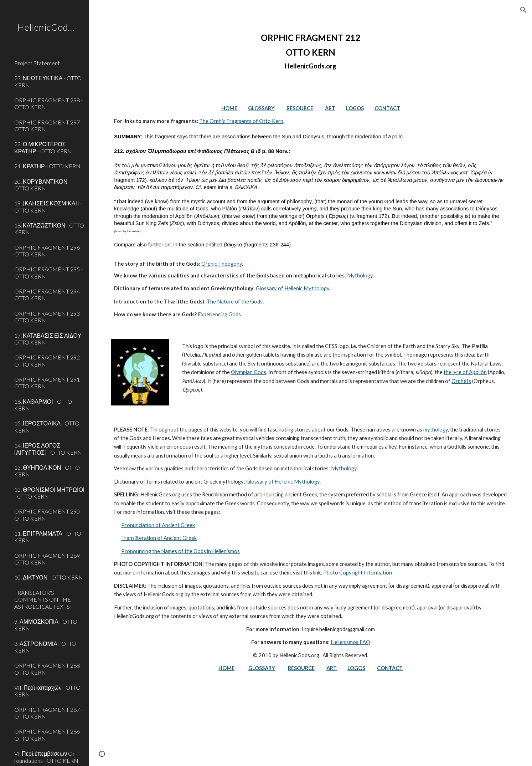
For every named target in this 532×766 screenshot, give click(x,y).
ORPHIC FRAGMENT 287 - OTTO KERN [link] (48, 713)
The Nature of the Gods (235, 302)
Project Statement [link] (37, 63)
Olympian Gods (249, 372)
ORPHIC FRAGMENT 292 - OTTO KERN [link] (48, 361)
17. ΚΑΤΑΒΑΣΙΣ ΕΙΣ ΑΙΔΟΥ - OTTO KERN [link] (49, 339)
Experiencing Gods (219, 314)
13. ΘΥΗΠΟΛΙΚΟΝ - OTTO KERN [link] (47, 471)
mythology (436, 430)
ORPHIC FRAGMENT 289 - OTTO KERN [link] (48, 559)
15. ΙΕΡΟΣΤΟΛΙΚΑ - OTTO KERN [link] (47, 427)
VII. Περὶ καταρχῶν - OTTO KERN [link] (47, 691)
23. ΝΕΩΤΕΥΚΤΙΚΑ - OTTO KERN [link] (48, 81)
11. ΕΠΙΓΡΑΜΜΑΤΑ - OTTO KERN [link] (48, 537)
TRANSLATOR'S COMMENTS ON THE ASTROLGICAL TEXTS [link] (43, 599)
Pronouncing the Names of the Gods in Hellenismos (180, 551)
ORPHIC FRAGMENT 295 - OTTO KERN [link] (48, 272)
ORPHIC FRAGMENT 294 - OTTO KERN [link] (48, 295)
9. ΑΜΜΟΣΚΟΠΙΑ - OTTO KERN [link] (46, 625)
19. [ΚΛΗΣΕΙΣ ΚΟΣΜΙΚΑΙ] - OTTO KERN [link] (48, 206)
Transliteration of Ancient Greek (159, 538)
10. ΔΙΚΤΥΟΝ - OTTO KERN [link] (49, 577)
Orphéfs (461, 381)
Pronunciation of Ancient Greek (158, 525)
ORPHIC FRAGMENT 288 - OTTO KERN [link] (48, 669)
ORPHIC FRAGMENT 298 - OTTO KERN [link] (48, 103)
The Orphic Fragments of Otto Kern (241, 121)
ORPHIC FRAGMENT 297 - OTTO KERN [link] (48, 126)
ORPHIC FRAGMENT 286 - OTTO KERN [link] (48, 735)
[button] (523, 10)
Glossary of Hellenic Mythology (293, 288)
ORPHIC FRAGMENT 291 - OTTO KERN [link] (48, 383)
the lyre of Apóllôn (465, 372)
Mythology (360, 275)
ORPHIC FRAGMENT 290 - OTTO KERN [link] (48, 515)
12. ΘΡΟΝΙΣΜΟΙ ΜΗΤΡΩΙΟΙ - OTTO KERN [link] (49, 493)
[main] (310, 51)
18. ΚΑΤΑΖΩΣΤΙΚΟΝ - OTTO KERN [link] (49, 229)
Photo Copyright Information (358, 573)
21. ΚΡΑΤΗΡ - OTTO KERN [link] (47, 166)
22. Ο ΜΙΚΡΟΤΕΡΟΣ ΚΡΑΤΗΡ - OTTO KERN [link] (43, 147)
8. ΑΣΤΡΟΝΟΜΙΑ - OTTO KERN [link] (45, 647)
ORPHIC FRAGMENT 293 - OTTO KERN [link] (48, 317)
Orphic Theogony (222, 264)
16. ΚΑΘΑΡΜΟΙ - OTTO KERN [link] (43, 405)
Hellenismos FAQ (350, 642)
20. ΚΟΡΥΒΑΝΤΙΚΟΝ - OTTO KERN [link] (42, 185)
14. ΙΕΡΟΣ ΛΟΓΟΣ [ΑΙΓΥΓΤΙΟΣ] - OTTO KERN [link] (48, 449)
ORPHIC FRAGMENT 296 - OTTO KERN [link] (48, 251)
